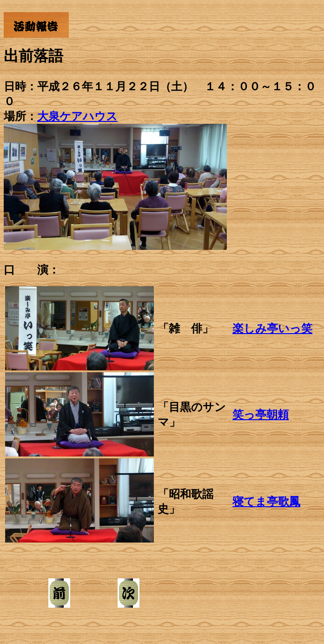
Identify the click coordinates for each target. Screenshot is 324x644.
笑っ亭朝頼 (261, 415)
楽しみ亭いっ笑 (272, 329)
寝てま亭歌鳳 (266, 502)
